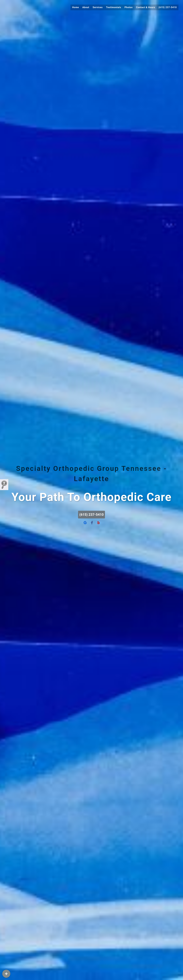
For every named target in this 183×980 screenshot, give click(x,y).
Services (98, 7)
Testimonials (114, 7)
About (86, 7)
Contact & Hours (146, 7)
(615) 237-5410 (168, 7)
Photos (129, 7)
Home (76, 7)
